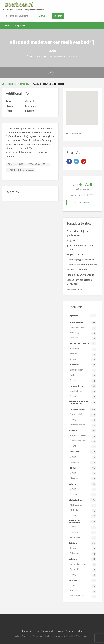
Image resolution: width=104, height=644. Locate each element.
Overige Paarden (83, 441)
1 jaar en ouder (83, 370)
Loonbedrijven (83, 392)
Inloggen (58, 16)
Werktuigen (83, 538)
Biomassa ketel (74, 289)
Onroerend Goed (83, 415)
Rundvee (83, 591)
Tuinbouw (83, 554)
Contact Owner (82, 202)
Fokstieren (83, 349)
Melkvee (83, 354)
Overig (83, 360)
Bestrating (83, 333)
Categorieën (20, 26)
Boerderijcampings (83, 565)
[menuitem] (17, 16)
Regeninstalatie (75, 254)
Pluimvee (83, 479)
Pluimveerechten (83, 425)
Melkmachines (83, 506)
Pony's (83, 446)
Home (6, 26)
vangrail (71, 240)
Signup (41, 16)
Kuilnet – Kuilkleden (77, 270)
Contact (71, 631)
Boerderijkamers (83, 570)
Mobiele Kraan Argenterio (80, 275)
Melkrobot (83, 511)
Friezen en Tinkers (83, 436)
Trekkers (83, 533)
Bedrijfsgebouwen (83, 328)
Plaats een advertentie (17, 16)
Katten (83, 376)
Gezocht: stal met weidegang (82, 265)
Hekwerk (83, 338)
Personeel (35, 56)
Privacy (61, 631)
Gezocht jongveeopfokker (80, 260)
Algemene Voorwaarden (43, 631)
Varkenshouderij (83, 596)
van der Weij (82, 185)
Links (79, 631)
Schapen (83, 495)
